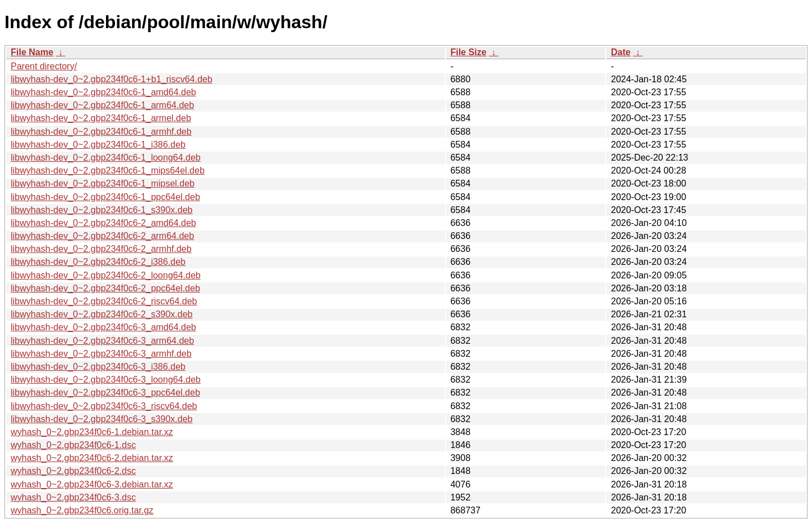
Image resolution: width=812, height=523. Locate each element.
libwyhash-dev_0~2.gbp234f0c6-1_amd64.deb (103, 92)
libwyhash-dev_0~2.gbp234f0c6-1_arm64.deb (102, 105)
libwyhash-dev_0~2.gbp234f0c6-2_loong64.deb (106, 275)
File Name (32, 52)
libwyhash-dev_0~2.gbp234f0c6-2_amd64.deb (103, 223)
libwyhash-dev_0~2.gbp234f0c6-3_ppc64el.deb (105, 393)
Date (621, 52)
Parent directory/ (44, 66)
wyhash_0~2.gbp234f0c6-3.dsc (73, 497)
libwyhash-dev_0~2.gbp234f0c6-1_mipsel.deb (103, 183)
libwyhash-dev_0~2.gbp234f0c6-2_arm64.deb (102, 236)
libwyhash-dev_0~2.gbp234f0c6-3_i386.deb (98, 367)
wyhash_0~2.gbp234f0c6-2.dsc (73, 471)
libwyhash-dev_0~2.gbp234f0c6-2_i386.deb (98, 262)
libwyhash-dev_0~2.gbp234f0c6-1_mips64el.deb (108, 170)
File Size (469, 52)
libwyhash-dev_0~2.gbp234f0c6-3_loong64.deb (106, 380)
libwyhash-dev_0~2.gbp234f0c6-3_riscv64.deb (104, 406)
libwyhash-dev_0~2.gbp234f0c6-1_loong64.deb (106, 158)
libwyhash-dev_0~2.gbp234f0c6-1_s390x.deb (101, 210)
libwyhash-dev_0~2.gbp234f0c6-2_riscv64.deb (104, 301)
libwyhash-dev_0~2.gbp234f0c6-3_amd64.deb (103, 327)
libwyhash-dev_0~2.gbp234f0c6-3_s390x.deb (101, 419)
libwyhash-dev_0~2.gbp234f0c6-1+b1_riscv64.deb (112, 79)
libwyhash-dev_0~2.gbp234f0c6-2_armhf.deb (101, 249)
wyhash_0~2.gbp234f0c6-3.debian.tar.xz (92, 484)
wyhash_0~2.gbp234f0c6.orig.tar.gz (82, 510)
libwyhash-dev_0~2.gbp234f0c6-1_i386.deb (98, 145)
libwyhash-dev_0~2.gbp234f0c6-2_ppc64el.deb (105, 288)
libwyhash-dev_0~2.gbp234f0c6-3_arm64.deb (102, 341)
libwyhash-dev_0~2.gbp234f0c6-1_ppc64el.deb (105, 197)
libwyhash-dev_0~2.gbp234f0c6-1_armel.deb (101, 118)
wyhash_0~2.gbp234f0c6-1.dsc (73, 445)
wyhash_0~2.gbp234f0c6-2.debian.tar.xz (92, 458)
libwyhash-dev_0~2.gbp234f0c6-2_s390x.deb (101, 314)
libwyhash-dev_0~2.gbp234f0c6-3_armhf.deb (101, 354)
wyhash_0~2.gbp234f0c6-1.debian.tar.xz (92, 432)
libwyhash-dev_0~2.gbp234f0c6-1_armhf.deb (101, 132)
